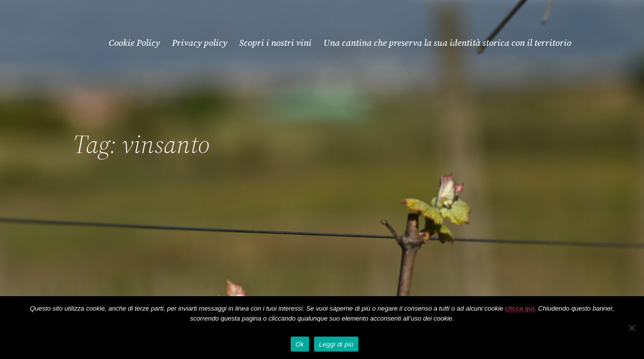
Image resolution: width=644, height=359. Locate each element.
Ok (300, 344)
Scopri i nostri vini (275, 43)
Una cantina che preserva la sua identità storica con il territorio (447, 43)
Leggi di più (336, 344)
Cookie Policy (134, 43)
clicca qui (520, 308)
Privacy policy (200, 43)
